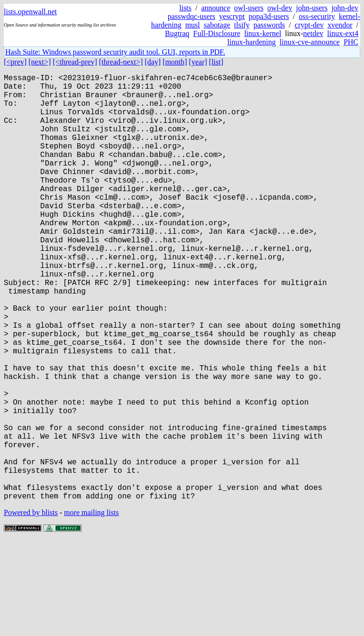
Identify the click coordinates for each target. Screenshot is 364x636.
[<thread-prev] (75, 62)
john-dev (345, 8)
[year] (198, 62)
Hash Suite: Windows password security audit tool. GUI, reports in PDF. (115, 52)
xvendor (340, 25)
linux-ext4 (343, 33)
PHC (351, 42)
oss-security (317, 16)
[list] (216, 62)
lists (185, 8)
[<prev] (15, 62)
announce (216, 8)
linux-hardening (252, 42)
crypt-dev (309, 25)
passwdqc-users (191, 16)
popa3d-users (268, 16)
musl (193, 25)
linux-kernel (263, 33)
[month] (175, 62)
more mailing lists (91, 607)
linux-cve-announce (310, 42)
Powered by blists (31, 607)
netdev (314, 33)
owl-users (249, 8)
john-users (312, 8)
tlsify (242, 25)
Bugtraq (177, 33)
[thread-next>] (121, 62)
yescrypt (232, 16)
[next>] (40, 62)
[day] (153, 62)
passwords (269, 25)
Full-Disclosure (217, 33)
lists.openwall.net (30, 12)
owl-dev (280, 8)
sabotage (217, 25)
